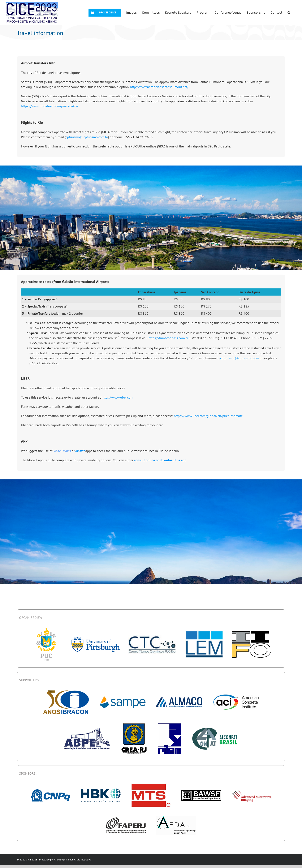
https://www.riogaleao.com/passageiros (50, 106)
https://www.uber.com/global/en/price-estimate (208, 416)
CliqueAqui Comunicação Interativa (73, 860)
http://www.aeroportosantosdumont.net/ (159, 87)
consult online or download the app (160, 460)
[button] (289, 13)
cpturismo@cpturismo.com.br (87, 137)
